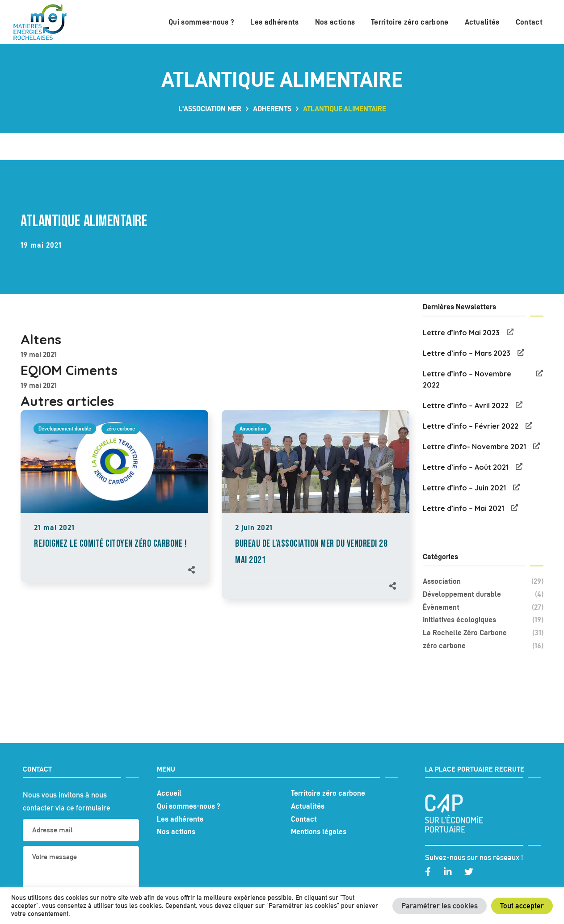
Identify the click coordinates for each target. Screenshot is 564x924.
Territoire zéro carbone (328, 793)
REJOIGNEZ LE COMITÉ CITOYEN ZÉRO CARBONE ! (110, 544)
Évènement (483, 607)
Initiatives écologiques (483, 620)
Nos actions (176, 831)
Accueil (169, 793)
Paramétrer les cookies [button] (440, 906)
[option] (114, 505)
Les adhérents (180, 819)
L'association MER (210, 109)
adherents (272, 109)
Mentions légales (319, 831)
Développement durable (65, 428)
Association (253, 428)
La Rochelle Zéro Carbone (483, 633)
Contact (304, 819)
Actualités (308, 806)
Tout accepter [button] (522, 906)
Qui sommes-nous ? (189, 806)
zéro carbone (121, 428)
